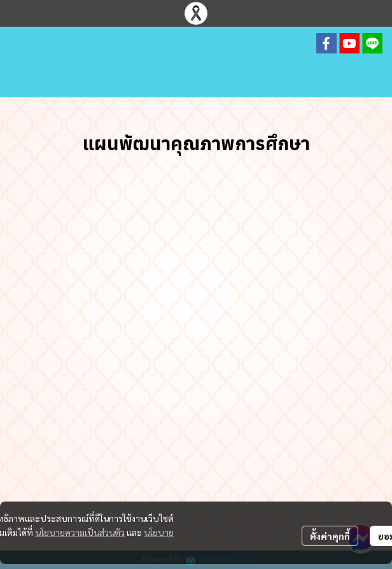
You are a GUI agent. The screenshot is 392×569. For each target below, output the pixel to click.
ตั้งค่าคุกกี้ (330, 536)
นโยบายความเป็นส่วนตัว (80, 532)
